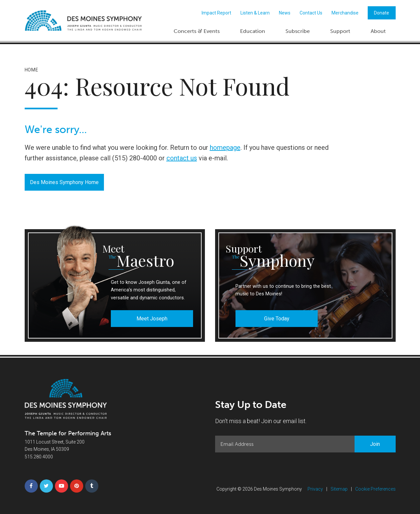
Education (253, 31)
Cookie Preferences (375, 489)
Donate (382, 13)
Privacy (315, 489)
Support (340, 31)
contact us (182, 158)
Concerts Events (197, 31)
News (285, 13)
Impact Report (216, 13)
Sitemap (339, 489)
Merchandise (345, 13)
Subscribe (298, 31)
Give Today (277, 319)
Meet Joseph (152, 319)
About (378, 31)
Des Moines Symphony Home (64, 182)
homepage (225, 148)
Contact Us (311, 13)
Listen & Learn (255, 13)
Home (32, 70)
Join (375, 444)
